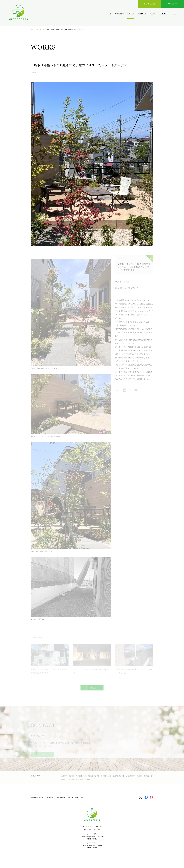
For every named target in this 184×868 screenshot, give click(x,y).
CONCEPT (119, 14)
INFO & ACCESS (149, 4)
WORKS (131, 14)
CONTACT (172, 4)
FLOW (152, 14)
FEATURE (142, 14)
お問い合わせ (60, 798)
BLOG (174, 14)
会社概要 (50, 798)
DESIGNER (163, 14)
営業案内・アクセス (38, 798)
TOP (110, 14)
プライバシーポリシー (75, 798)
